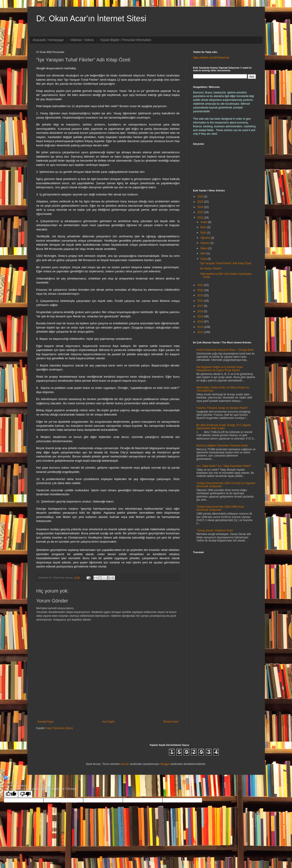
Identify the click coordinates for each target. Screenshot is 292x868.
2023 (201, 212)
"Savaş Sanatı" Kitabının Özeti (215, 530)
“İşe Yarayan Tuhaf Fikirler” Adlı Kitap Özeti (225, 263)
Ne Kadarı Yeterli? (211, 268)
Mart (203, 253)
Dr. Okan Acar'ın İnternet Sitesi (91, 18)
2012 (201, 332)
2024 (201, 207)
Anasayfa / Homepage (48, 40)
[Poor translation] (25, 794)
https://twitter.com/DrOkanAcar (211, 58)
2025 (201, 202)
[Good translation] (11, 794)
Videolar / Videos (82, 40)
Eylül (204, 233)
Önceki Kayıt (171, 722)
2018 (201, 301)
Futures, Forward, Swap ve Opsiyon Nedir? (222, 408)
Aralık (204, 222)
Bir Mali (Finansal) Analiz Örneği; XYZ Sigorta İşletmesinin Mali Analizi (224, 427)
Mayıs (204, 248)
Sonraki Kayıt (45, 722)
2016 (201, 311)
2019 (201, 295)
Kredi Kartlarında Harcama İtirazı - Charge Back (225, 350)
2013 (201, 327)
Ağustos (206, 238)
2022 (201, 218)
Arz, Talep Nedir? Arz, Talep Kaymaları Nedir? (224, 466)
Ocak (204, 259)
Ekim (204, 227)
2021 (201, 285)
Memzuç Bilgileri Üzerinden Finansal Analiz (222, 446)
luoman (125, 764)
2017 (201, 306)
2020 (201, 290)
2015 (201, 316)
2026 (201, 197)
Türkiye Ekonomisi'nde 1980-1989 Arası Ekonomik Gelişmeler (220, 508)
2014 (201, 322)
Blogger (165, 764)
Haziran (205, 243)
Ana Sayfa (108, 722)
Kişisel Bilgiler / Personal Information (126, 40)
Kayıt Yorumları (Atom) (59, 728)
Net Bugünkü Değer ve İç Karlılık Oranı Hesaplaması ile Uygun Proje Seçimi (220, 369)
